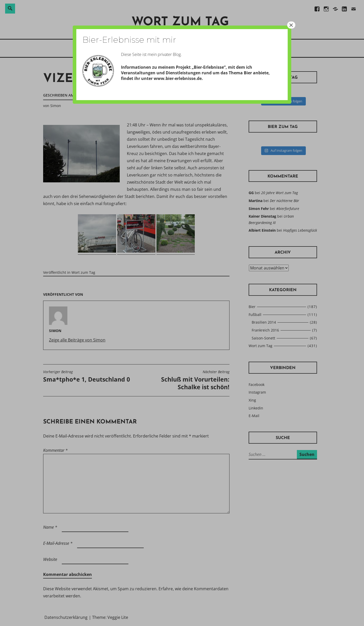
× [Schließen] (291, 25)
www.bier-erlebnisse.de (178, 78)
